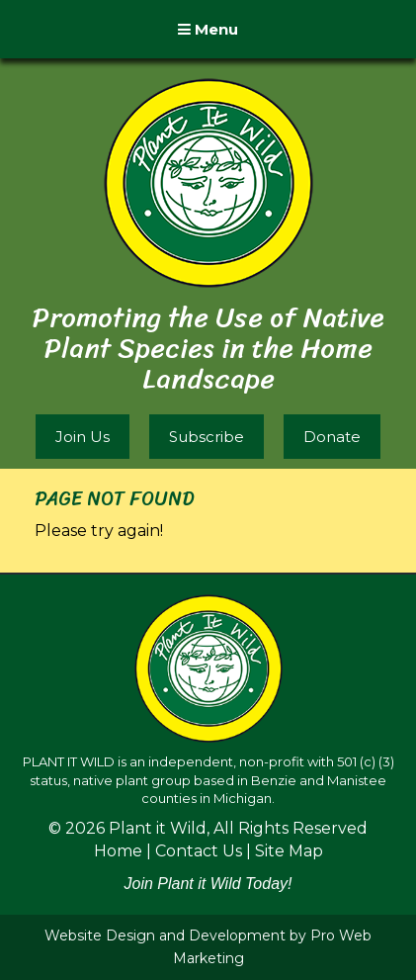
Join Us (83, 437)
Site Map (289, 851)
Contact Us (199, 851)
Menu (208, 29)
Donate (332, 437)
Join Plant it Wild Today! (208, 884)
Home (118, 851)
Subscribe (207, 437)
